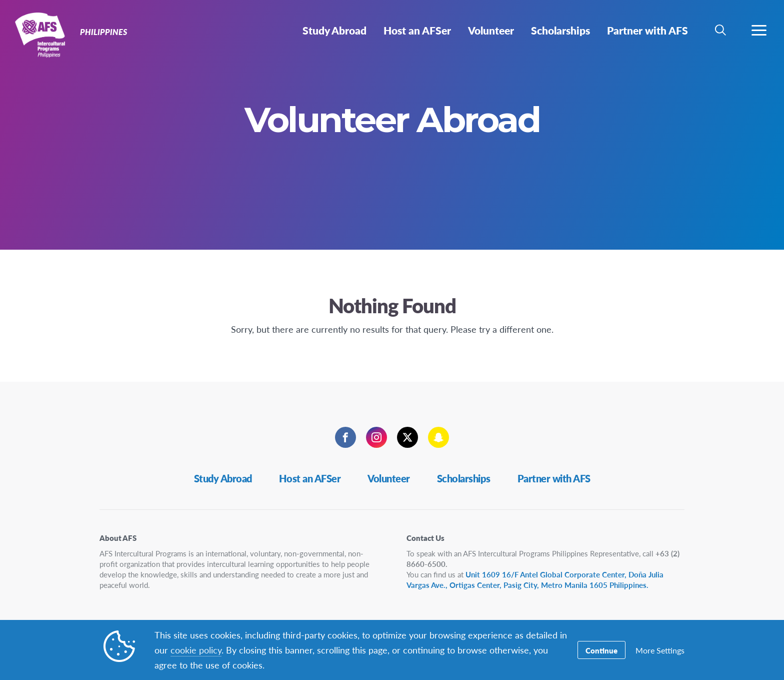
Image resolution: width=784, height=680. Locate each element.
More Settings (660, 650)
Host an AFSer (310, 478)
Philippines (44, 34)
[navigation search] (720, 30)
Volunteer (389, 478)
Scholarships (464, 478)
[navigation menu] (759, 30)
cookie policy (196, 650)
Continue (601, 650)
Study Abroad (223, 478)
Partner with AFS (554, 478)
